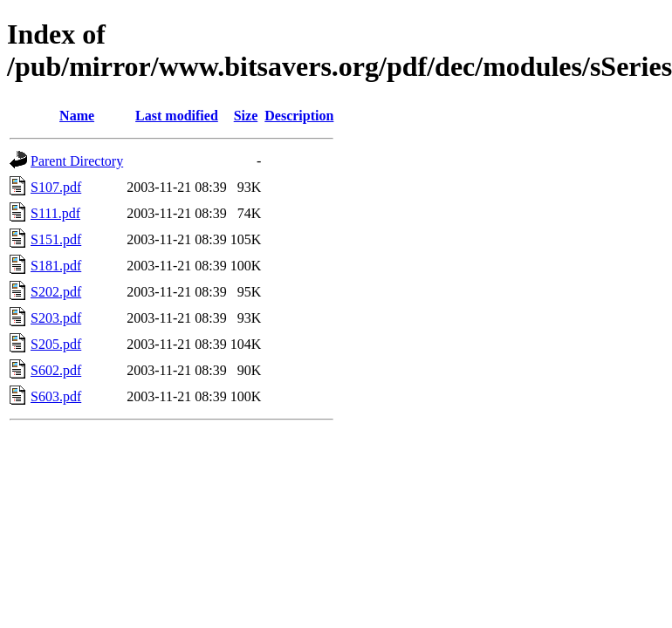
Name (77, 116)
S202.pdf (56, 292)
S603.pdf (56, 396)
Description (299, 116)
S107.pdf (56, 187)
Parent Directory (77, 161)
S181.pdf (56, 266)
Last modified (177, 116)
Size (246, 116)
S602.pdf (56, 370)
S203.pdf (56, 318)
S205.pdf (56, 344)
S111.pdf (55, 213)
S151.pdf (56, 239)
